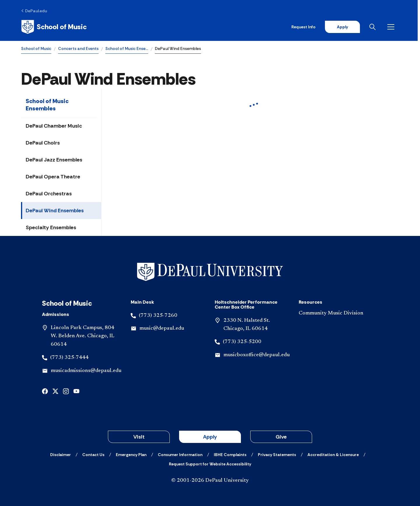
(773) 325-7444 (69, 358)
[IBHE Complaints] (230, 455)
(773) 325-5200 (242, 342)
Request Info (306, 27)
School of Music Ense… (127, 48)
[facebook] (45, 391)
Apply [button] (210, 437)
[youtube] (76, 391)
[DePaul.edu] (34, 11)
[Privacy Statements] (277, 455)
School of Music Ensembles (47, 105)
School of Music (36, 48)
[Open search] (376, 27)
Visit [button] (139, 437)
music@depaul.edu (162, 328)
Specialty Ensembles (51, 227)
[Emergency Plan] (131, 455)
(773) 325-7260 (158, 316)
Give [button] (281, 437)
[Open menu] (394, 27)
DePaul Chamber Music (54, 126)
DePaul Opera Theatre (53, 177)
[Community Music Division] (336, 313)
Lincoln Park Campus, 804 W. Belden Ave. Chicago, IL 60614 (83, 336)
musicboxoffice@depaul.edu (257, 355)
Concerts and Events (78, 48)
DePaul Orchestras (49, 194)
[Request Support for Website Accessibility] (210, 464)
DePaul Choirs (43, 143)
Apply (345, 27)
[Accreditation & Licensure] (333, 455)
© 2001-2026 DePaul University (210, 481)
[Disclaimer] (61, 455)
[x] (55, 391)
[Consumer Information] (180, 455)
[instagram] (66, 391)
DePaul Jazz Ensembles (54, 160)
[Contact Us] (93, 455)
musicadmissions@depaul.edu (86, 371)
